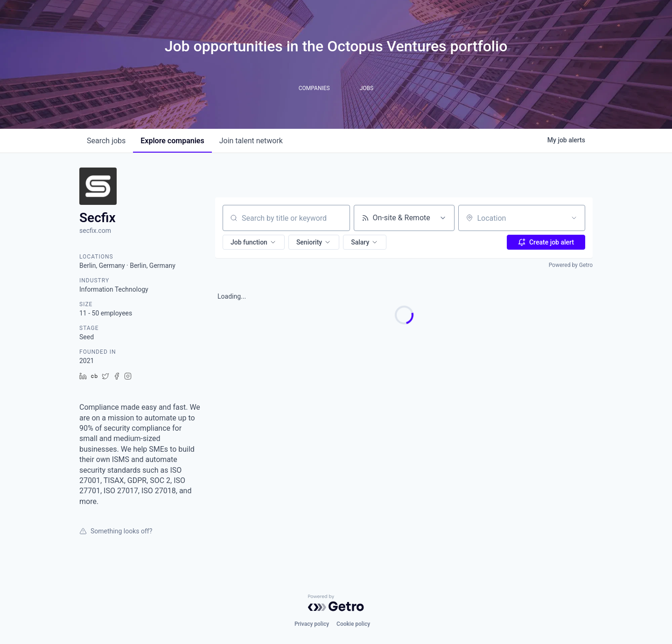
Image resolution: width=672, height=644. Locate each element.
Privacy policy (312, 624)
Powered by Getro (571, 265)
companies (172, 141)
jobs (106, 141)
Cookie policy (353, 624)
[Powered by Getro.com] (336, 603)
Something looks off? (116, 531)
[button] (254, 242)
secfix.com (95, 231)
